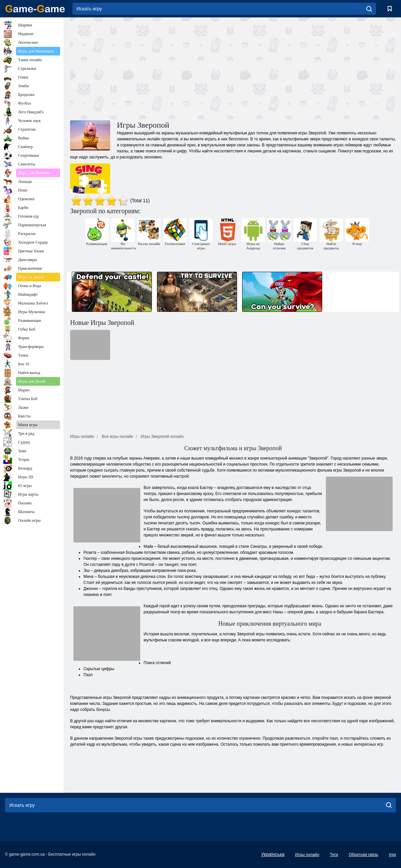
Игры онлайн (307, 855)
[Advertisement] (152, 68)
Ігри (392, 855)
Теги (334, 855)
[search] (369, 9)
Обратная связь (363, 855)
